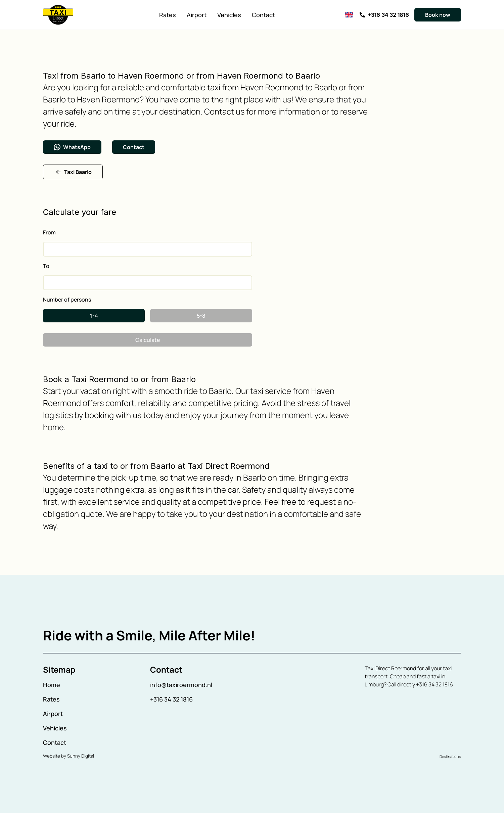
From (49, 232)
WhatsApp (72, 147)
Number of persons (67, 300)
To (46, 266)
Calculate (148, 340)
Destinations (450, 756)
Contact (263, 15)
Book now (438, 15)
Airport (197, 15)
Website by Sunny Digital (68, 756)
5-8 (201, 316)
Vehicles (229, 15)
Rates (168, 15)
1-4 (94, 316)
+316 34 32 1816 (171, 699)
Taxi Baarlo (73, 172)
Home (52, 685)
